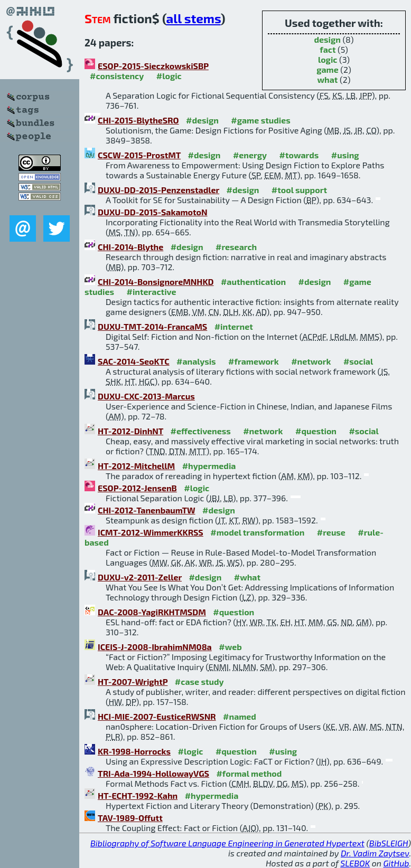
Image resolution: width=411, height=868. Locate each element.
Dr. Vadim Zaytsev (375, 853)
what (328, 79)
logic (328, 59)
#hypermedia (209, 466)
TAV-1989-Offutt (130, 818)
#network (311, 361)
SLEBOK (355, 863)
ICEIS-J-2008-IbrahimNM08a (155, 647)
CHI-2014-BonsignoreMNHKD (156, 282)
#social (358, 361)
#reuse (331, 532)
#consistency (117, 76)
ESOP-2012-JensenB (137, 488)
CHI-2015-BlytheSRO (138, 120)
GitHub (396, 863)
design (327, 39)
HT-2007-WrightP (133, 681)
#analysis (196, 361)
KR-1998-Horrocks (134, 751)
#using (345, 155)
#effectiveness (201, 431)
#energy (250, 155)
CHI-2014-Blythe (130, 247)
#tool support (299, 190)
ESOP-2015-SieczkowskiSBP (153, 66)
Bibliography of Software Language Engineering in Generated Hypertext (227, 843)
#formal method (249, 773)
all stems (194, 18)
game (327, 69)
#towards (299, 155)
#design (202, 120)
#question (316, 431)
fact (328, 49)
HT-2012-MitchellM (136, 466)
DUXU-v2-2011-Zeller (140, 577)
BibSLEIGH (389, 843)
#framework (254, 361)
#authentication (253, 282)
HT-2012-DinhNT (130, 431)
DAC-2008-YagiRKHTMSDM (152, 612)
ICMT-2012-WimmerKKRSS (151, 532)
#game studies (260, 120)
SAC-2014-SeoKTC (134, 361)
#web (230, 647)
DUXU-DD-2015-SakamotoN (153, 212)
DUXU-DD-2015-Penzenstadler (158, 190)
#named (240, 716)
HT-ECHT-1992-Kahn (138, 795)
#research (236, 247)
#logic (169, 76)
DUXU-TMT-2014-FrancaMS (152, 326)
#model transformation (257, 532)
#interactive (152, 292)
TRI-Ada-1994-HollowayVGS (153, 773)
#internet (234, 326)
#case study (199, 681)
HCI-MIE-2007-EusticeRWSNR (157, 716)
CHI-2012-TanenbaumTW (147, 510)
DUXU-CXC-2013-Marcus (146, 396)
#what (247, 577)
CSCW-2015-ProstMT (139, 155)
